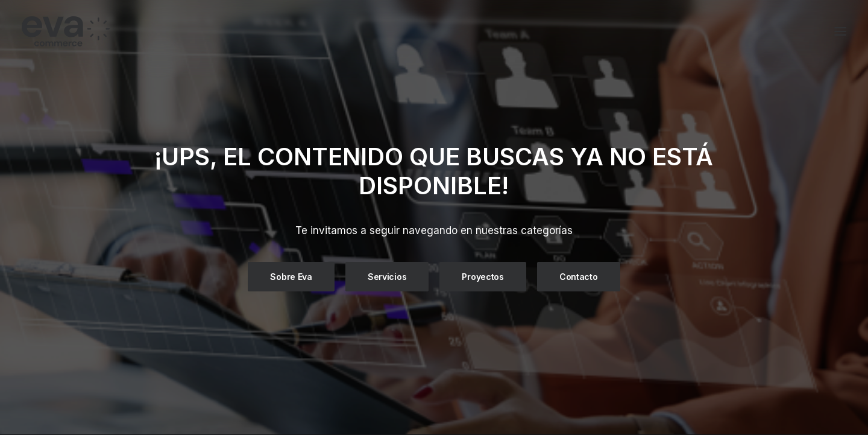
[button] (840, 31)
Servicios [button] (387, 277)
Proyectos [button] (483, 277)
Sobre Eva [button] (291, 277)
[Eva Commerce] (153, 31)
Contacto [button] (579, 277)
